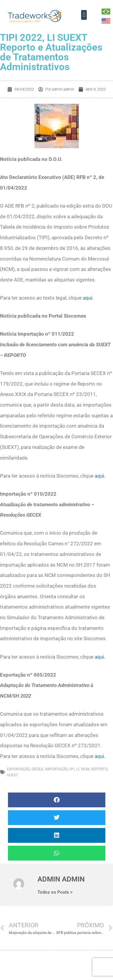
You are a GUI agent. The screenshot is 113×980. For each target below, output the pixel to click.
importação (56, 769)
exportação (18, 769)
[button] (84, 15)
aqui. (88, 298)
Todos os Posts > (55, 892)
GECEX (37, 769)
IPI (72, 769)
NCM (85, 769)
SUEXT (13, 775)
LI (78, 769)
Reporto (99, 769)
